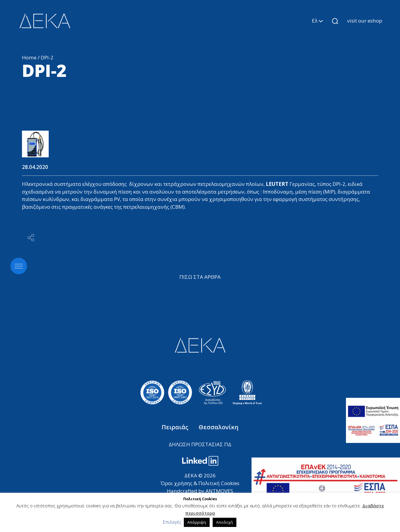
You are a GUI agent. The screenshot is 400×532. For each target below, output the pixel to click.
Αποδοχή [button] (224, 522)
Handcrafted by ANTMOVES (200, 491)
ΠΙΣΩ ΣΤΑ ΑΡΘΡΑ (200, 277)
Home (29, 57)
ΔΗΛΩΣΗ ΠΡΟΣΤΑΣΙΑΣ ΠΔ (200, 444)
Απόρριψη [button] (197, 522)
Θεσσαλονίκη (219, 427)
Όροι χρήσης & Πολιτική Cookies (200, 483)
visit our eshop (365, 21)
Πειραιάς (176, 427)
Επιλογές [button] (172, 522)
